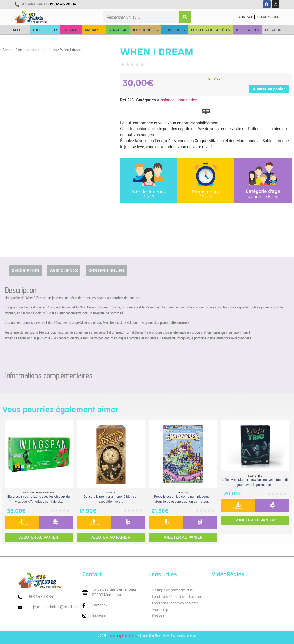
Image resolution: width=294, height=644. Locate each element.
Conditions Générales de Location (177, 597)
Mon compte (162, 610)
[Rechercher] (185, 17)
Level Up (111, 493)
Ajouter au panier (269, 89)
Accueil (8, 50)
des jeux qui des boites (122, 635)
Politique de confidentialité (173, 590)
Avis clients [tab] (64, 271)
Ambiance (26, 50)
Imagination (47, 50)
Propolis (183, 493)
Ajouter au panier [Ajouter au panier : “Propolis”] (183, 537)
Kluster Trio (255, 476)
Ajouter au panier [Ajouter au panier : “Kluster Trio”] (255, 520)
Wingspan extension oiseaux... (39, 493)
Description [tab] (26, 271)
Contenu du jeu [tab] (106, 271)
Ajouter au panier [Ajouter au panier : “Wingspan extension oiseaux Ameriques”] (39, 537)
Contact (158, 616)
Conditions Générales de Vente (175, 603)
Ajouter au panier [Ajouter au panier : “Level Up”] (111, 537)
